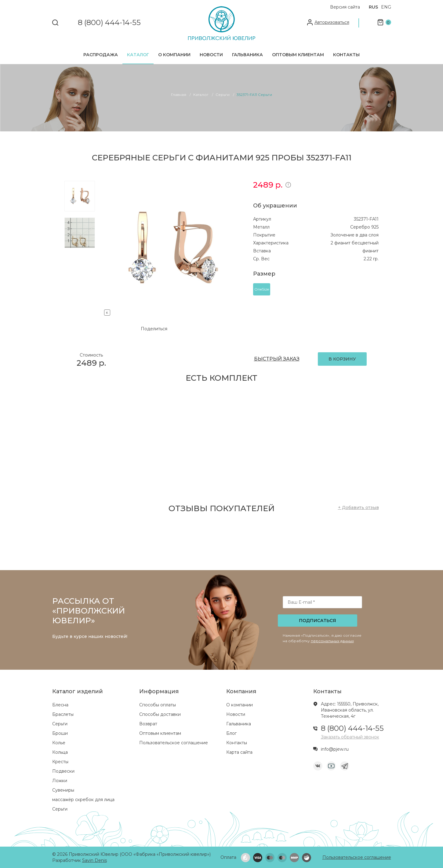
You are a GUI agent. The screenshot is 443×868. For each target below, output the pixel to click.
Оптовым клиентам (298, 55)
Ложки (60, 781)
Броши (60, 733)
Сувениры (63, 790)
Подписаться (318, 621)
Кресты (60, 762)
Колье (59, 743)
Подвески (63, 771)
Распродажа (101, 55)
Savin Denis (94, 860)
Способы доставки (160, 714)
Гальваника (247, 55)
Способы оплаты (158, 705)
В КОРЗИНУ (342, 359)
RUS (373, 7)
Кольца (60, 752)
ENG (386, 7)
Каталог (138, 55)
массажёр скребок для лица (83, 800)
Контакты (346, 55)
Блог (231, 733)
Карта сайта (239, 752)
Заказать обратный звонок (350, 737)
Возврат (148, 724)
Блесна (60, 705)
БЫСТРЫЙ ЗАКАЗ (277, 359)
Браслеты (63, 714)
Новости (211, 55)
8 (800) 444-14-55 (109, 23)
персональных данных (332, 641)
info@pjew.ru (335, 749)
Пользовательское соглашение (174, 743)
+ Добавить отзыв (358, 507)
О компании (174, 55)
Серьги (60, 724)
